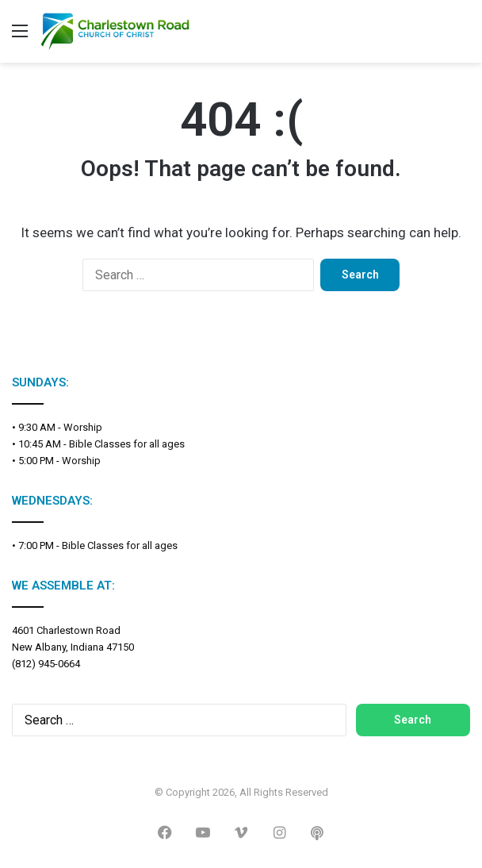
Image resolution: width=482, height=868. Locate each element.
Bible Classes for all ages (127, 444)
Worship (83, 427)
